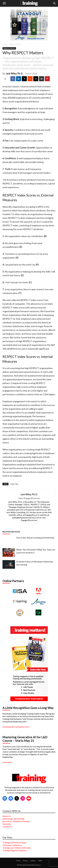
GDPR (40, 861)
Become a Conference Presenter (16, 821)
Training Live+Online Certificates (17, 848)
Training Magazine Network (15, 850)
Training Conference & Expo (14, 842)
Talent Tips (14, 484)
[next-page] (8, 574)
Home (5, 44)
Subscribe (7, 824)
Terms (18, 861)
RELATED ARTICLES (11, 532)
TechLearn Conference (12, 845)
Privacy (25, 861)
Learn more (7, 762)
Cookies (33, 861)
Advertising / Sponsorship (13, 819)
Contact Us (7, 827)
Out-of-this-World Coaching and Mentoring (35, 538)
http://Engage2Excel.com (29, 498)
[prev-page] (4, 574)
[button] (4, 3)
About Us (7, 816)
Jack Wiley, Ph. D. (14, 73)
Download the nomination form (16, 727)
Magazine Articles (15, 44)
